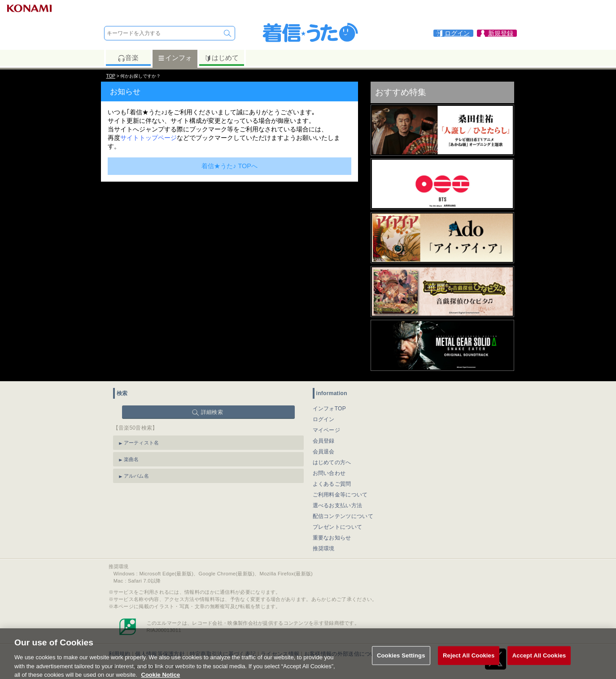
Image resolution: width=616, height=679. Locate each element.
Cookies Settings (401, 659)
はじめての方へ (332, 462)
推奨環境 (324, 548)
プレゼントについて (338, 527)
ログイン (324, 419)
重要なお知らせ (332, 538)
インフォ (175, 58)
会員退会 (324, 452)
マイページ (327, 430)
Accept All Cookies (539, 659)
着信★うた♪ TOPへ (229, 166)
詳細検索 (212, 412)
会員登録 (324, 441)
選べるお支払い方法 (338, 505)
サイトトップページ (149, 138)
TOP (111, 76)
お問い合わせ (329, 473)
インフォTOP (330, 409)
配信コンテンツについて (343, 516)
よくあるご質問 (332, 484)
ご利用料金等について (340, 495)
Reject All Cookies (469, 659)
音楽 (128, 58)
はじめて (221, 58)
